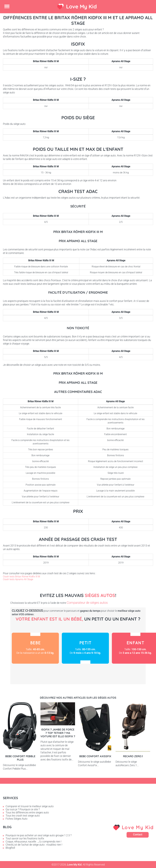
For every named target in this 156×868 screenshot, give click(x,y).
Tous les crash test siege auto (23, 816)
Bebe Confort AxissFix (95, 756)
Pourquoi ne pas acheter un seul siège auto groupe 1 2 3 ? (39, 835)
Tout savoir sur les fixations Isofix (25, 838)
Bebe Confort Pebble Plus (20, 758)
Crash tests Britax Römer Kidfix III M (21, 577)
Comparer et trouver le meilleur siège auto (30, 806)
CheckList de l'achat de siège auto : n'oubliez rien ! (34, 845)
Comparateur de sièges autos (87, 603)
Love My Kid (81, 6)
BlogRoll (10, 848)
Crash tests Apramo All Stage (18, 579)
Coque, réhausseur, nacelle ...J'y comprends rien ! (33, 842)
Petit (85, 648)
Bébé (35, 648)
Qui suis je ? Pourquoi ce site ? (23, 809)
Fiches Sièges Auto (16, 819)
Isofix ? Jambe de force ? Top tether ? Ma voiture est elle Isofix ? (58, 733)
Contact (138, 834)
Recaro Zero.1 (133, 756)
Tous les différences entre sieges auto (27, 812)
